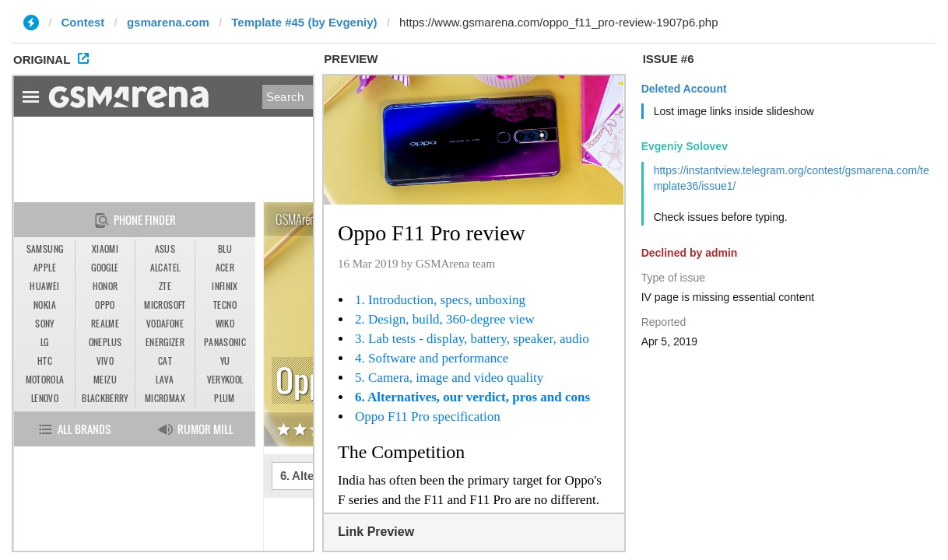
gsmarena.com (168, 22)
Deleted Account (684, 89)
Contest (83, 22)
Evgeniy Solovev (685, 146)
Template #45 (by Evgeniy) (304, 22)
